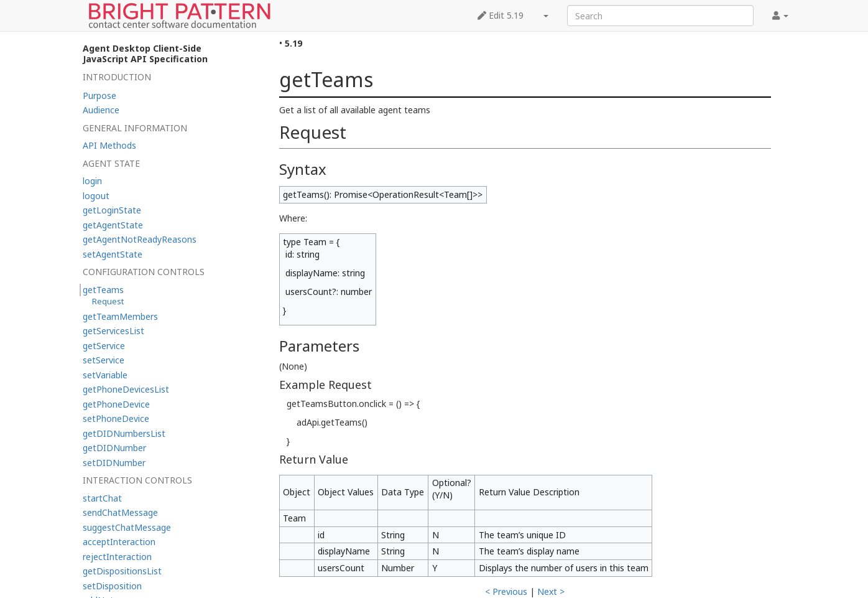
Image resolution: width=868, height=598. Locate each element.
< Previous (506, 591)
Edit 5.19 (501, 15)
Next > (551, 591)
